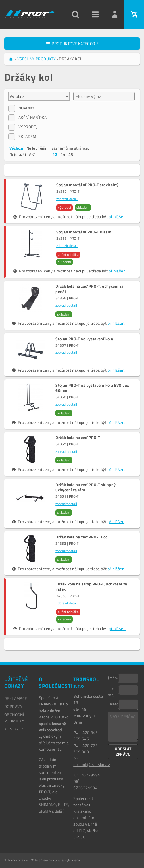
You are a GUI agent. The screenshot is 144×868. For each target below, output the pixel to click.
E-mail (112, 692)
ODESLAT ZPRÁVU (123, 751)
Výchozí (17, 148)
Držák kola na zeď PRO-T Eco (81, 537)
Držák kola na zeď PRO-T (78, 438)
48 (71, 154)
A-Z (32, 154)
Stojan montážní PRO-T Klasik (84, 232)
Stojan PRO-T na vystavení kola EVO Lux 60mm (92, 388)
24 (63, 154)
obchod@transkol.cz (92, 764)
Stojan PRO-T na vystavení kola (84, 339)
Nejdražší (18, 154)
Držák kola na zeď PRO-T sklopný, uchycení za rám (86, 487)
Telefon (113, 704)
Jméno (113, 678)
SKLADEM (22, 136)
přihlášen (117, 217)
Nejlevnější (36, 148)
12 (55, 154)
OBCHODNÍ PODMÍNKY (14, 718)
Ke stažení (15, 729)
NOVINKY (22, 108)
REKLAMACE (16, 698)
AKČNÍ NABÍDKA (27, 117)
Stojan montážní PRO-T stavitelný (88, 185)
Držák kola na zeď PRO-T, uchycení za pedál (89, 289)
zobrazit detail (67, 199)
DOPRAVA (13, 706)
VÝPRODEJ (23, 127)
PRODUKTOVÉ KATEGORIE (72, 44)
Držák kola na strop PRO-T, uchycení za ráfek (92, 587)
